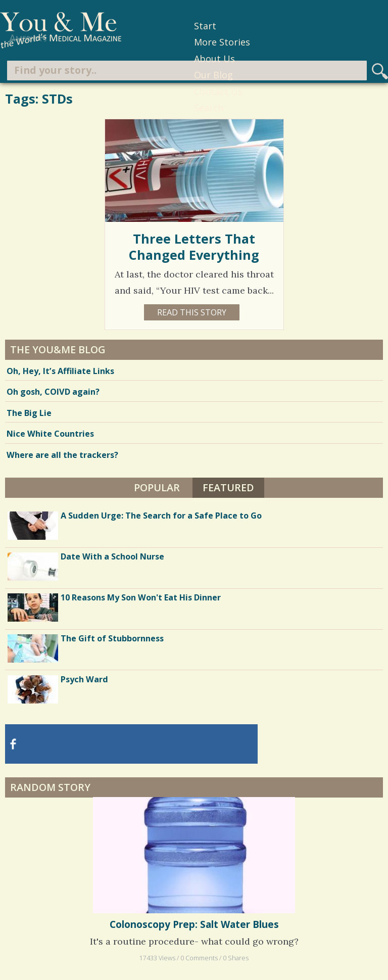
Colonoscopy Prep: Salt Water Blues (194, 924)
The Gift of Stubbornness (112, 638)
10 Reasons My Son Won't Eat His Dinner (141, 597)
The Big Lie (29, 413)
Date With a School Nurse (112, 556)
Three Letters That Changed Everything (194, 247)
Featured (228, 487)
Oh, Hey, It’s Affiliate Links (60, 371)
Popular (157, 487)
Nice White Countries (50, 434)
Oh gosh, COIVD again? (53, 392)
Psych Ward (84, 679)
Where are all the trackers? (62, 455)
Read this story (192, 312)
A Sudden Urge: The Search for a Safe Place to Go (161, 516)
